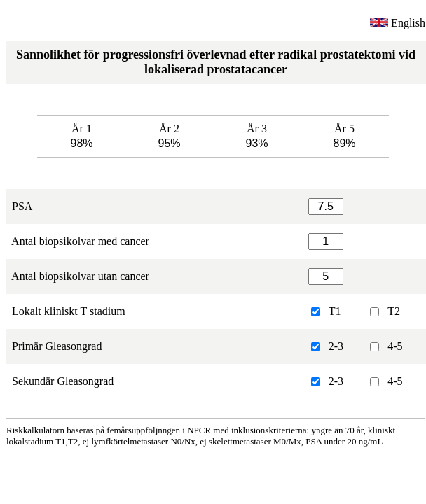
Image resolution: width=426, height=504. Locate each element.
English (398, 23)
